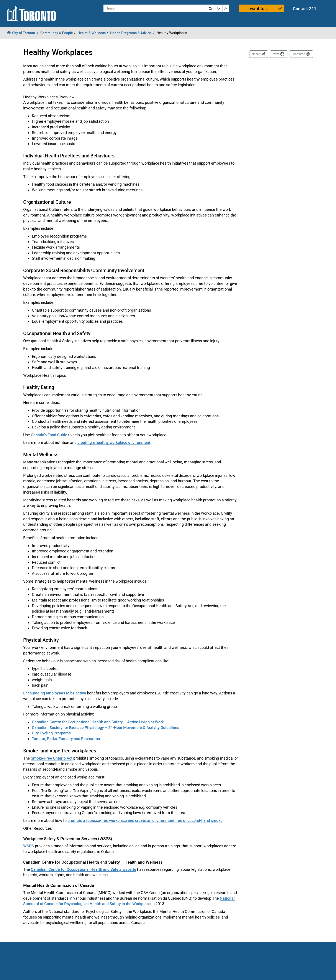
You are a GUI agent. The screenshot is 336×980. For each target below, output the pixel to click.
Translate (299, 54)
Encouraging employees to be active (55, 693)
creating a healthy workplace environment (114, 442)
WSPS (29, 846)
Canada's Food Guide (49, 435)
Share (260, 54)
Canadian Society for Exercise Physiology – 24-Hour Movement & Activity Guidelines (106, 727)
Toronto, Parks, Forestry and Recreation (66, 739)
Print (276, 54)
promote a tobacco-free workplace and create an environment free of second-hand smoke (145, 820)
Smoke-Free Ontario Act (52, 758)
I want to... (258, 8)
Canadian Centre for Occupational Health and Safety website (84, 869)
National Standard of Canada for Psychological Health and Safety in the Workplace (129, 901)
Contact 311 (305, 9)
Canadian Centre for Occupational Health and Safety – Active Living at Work (98, 722)
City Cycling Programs (51, 733)
